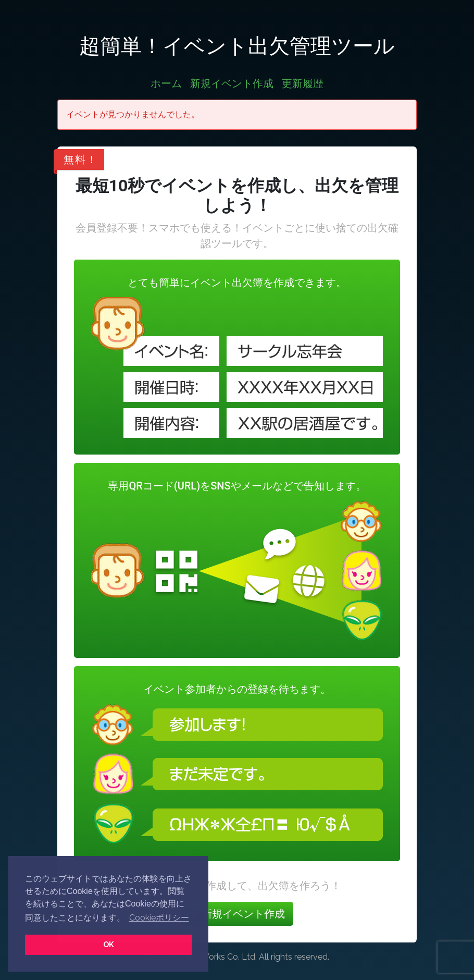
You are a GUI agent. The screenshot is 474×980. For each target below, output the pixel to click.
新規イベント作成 (232, 83)
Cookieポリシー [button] (159, 918)
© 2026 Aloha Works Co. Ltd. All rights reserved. (237, 957)
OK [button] (109, 944)
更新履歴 (303, 83)
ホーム (166, 83)
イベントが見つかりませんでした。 (133, 114)
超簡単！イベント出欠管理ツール (237, 46)
